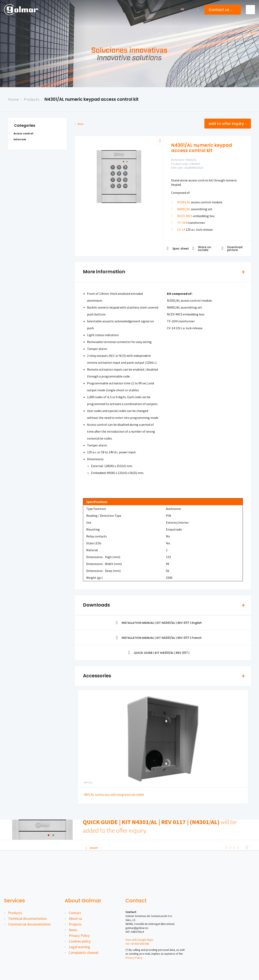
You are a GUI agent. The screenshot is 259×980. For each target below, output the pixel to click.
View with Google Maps (139, 940)
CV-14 (181, 229)
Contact (75, 913)
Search (93, 848)
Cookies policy (80, 941)
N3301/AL (184, 202)
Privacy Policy (79, 936)
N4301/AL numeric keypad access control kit (92, 99)
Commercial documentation (29, 924)
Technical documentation (27, 918)
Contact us (220, 10)
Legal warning (79, 947)
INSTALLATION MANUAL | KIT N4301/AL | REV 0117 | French (159, 638)
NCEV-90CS (185, 216)
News (73, 930)
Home (13, 99)
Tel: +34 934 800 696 (137, 944)
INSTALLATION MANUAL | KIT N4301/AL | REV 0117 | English (159, 623)
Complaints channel (84, 953)
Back (79, 124)
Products (32, 99)
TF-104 (182, 223)
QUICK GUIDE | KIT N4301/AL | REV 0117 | (159, 653)
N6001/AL (184, 209)
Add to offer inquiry (228, 124)
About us (75, 918)
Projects (75, 924)
